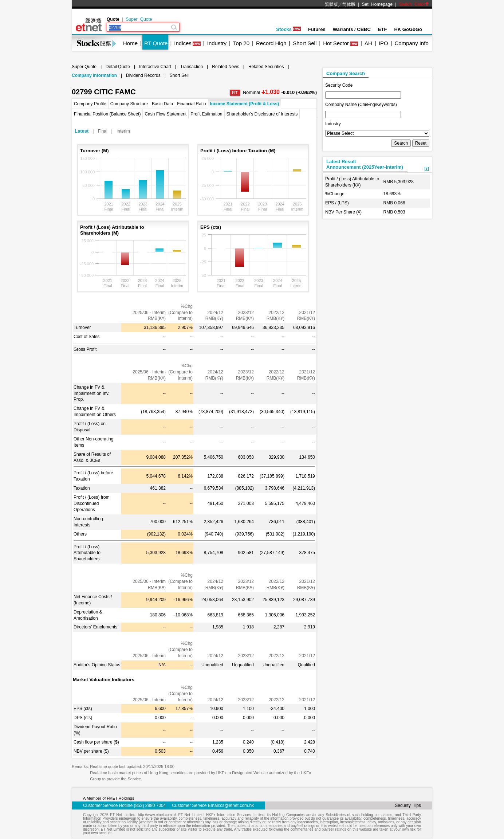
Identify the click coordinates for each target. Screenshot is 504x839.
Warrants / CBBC (352, 29)
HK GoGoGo (408, 29)
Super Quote (139, 19)
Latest (82, 131)
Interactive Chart (155, 67)
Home (130, 43)
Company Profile (90, 104)
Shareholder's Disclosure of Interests (262, 114)
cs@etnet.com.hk (237, 805)
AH (368, 43)
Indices (183, 43)
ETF (383, 29)
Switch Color (414, 4)
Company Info (411, 43)
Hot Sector (336, 43)
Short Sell (305, 43)
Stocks (288, 29)
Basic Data (162, 104)
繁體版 (331, 4)
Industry (217, 43)
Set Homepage (377, 4)
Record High (271, 43)
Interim (123, 131)
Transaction (192, 67)
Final (103, 131)
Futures (317, 29)
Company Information (94, 75)
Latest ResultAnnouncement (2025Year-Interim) (365, 164)
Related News (226, 67)
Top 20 (241, 43)
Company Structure (129, 104)
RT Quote (156, 43)
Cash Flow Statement (166, 114)
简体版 (349, 4)
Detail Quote (118, 67)
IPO (383, 43)
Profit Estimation (206, 114)
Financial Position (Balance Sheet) (107, 114)
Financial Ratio (191, 104)
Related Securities (266, 67)
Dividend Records (143, 75)
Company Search (346, 73)
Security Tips (408, 805)
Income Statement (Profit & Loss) (245, 104)
